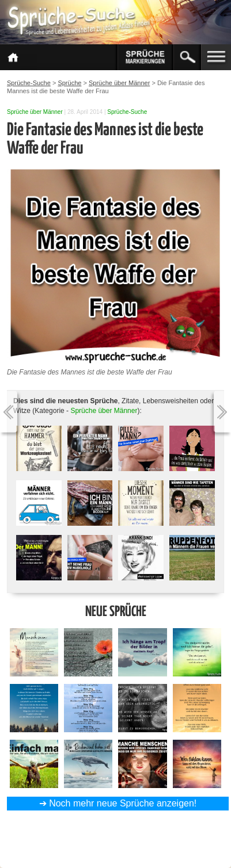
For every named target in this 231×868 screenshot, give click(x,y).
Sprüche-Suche (127, 112)
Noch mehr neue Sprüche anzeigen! (123, 803)
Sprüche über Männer (35, 112)
